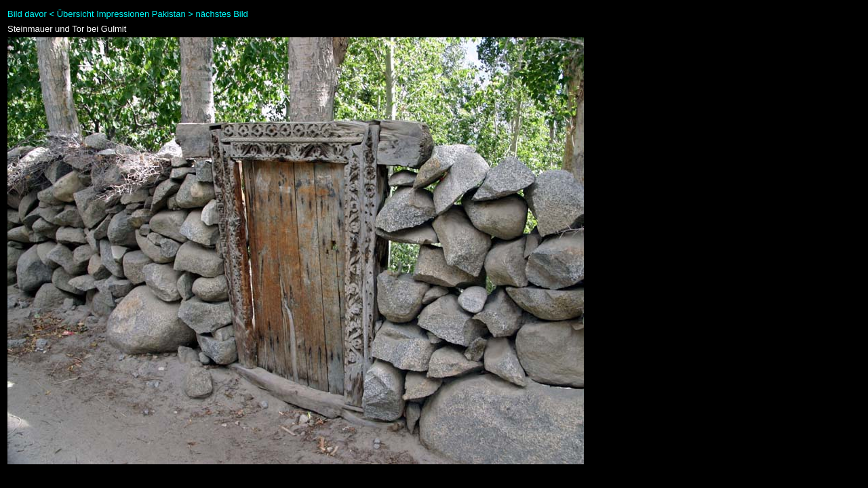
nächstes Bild (222, 14)
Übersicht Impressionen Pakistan (121, 14)
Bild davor (27, 14)
